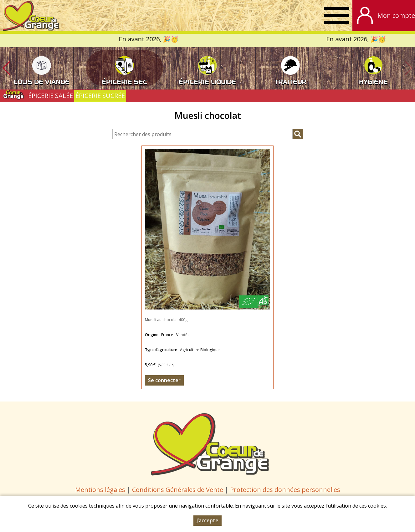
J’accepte (207, 520)
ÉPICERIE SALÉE (51, 96)
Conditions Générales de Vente (178, 490)
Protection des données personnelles (285, 490)
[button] (6, 68)
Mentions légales (100, 490)
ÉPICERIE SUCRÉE (100, 96)
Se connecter (164, 380)
